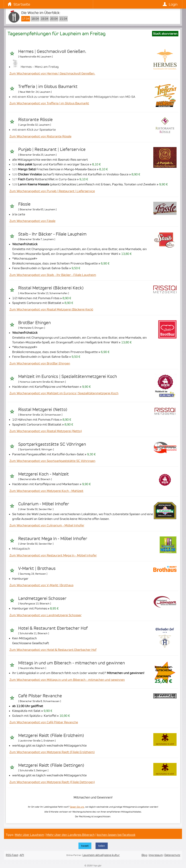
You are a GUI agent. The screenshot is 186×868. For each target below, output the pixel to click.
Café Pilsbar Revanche (40, 696)
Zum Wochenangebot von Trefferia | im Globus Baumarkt (49, 103)
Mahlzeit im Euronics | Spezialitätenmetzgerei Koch (68, 376)
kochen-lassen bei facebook (116, 835)
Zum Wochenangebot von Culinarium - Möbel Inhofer (47, 525)
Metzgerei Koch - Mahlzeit (44, 474)
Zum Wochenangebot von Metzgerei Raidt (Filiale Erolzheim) (52, 752)
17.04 (26, 19)
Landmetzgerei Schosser (42, 598)
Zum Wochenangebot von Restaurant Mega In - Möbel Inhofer (53, 555)
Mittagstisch (21, 549)
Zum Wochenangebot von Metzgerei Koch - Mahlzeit (46, 491)
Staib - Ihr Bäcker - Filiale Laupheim (52, 234)
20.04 (54, 19)
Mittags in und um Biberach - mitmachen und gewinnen (71, 663)
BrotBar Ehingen (34, 323)
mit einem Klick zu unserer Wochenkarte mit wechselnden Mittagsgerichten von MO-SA (74, 97)
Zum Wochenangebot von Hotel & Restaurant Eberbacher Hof (53, 650)
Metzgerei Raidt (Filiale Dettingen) (51, 765)
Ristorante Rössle (35, 120)
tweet (85, 846)
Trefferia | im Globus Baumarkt (48, 87)
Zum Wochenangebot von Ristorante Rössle (40, 136)
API (22, 855)
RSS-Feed (12, 855)
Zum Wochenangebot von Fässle (32, 221)
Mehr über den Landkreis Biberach (70, 835)
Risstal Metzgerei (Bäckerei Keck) (51, 288)
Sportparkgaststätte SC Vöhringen (52, 444)
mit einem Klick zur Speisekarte (34, 130)
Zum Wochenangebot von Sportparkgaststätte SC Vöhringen (52, 461)
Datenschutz (172, 855)
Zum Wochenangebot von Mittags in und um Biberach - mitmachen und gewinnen (67, 680)
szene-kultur (112, 855)
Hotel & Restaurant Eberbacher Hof (53, 628)
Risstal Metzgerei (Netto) (43, 410)
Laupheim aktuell (93, 855)
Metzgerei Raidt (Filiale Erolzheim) (51, 735)
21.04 (63, 19)
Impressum (156, 855)
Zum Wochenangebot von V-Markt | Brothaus (41, 585)
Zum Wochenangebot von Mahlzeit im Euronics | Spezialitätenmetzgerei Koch (64, 393)
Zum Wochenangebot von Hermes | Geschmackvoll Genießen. (52, 73)
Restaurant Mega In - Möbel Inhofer (53, 539)
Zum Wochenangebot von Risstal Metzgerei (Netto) (46, 431)
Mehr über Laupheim (29, 835)
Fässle (24, 204)
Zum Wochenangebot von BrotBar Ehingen (40, 363)
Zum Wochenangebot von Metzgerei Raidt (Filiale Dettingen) (52, 782)
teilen (102, 846)
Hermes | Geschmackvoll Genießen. (52, 51)
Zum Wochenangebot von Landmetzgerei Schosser (46, 615)
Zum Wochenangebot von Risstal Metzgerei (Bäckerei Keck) (51, 309)
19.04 (45, 19)
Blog (144, 855)
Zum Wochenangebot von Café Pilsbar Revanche (44, 722)
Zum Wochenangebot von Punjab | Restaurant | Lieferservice (52, 191)
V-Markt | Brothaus (37, 568)
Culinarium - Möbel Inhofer (44, 504)
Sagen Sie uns (77, 807)
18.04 (35, 19)
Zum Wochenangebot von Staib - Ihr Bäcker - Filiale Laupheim (53, 275)
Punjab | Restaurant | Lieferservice (52, 149)
